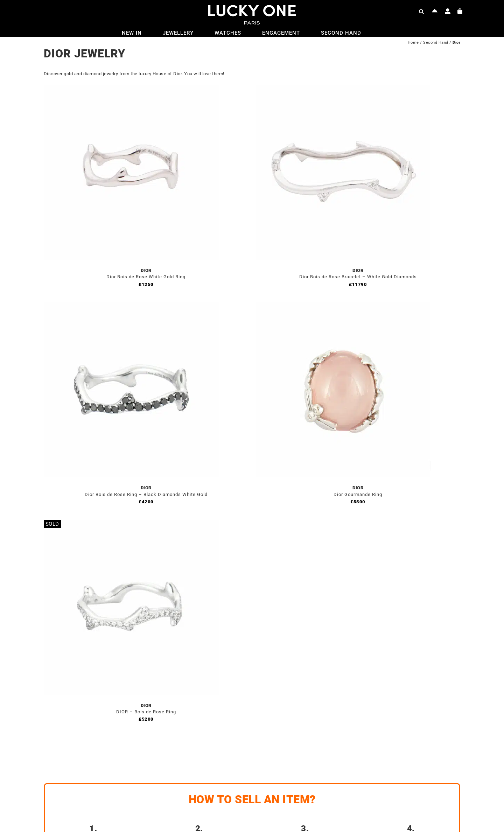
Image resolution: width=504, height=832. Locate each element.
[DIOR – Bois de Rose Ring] (131, 524)
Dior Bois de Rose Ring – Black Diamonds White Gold (146, 494)
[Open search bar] (421, 11)
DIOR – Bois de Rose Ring (146, 712)
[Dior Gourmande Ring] (343, 306)
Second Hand (436, 43)
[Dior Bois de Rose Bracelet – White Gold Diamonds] (343, 89)
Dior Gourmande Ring (358, 494)
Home (413, 43)
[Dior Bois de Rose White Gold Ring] (131, 89)
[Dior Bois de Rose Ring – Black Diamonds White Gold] (131, 306)
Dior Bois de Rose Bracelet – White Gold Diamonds (358, 277)
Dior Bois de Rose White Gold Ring (146, 277)
